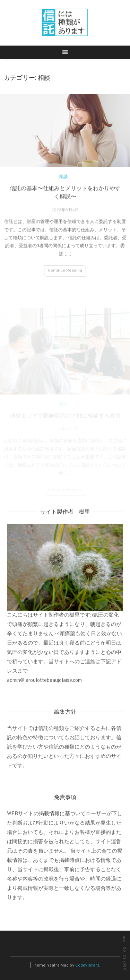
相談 (63, 180)
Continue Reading (65, 274)
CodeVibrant (87, 965)
